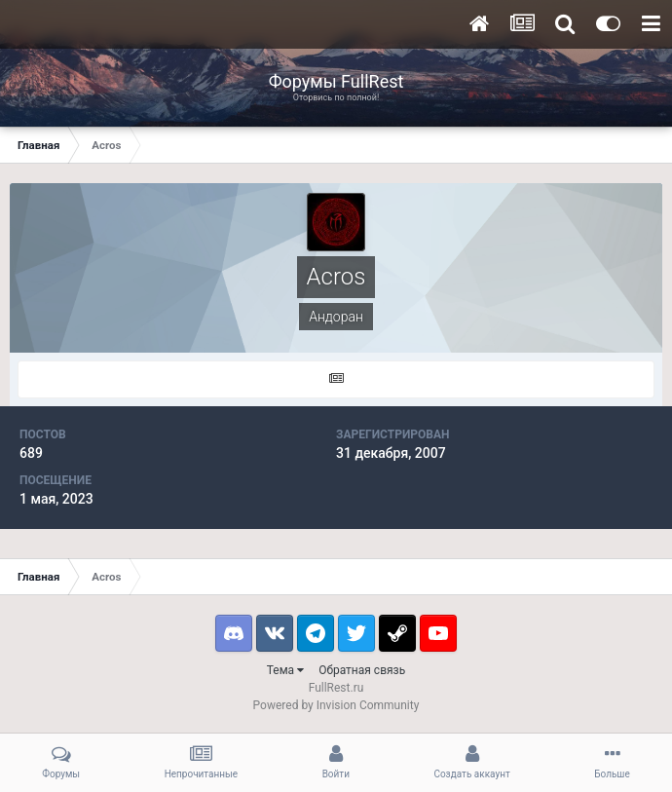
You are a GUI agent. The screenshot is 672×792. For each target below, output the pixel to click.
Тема (285, 670)
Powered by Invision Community (336, 705)
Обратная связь (362, 670)
